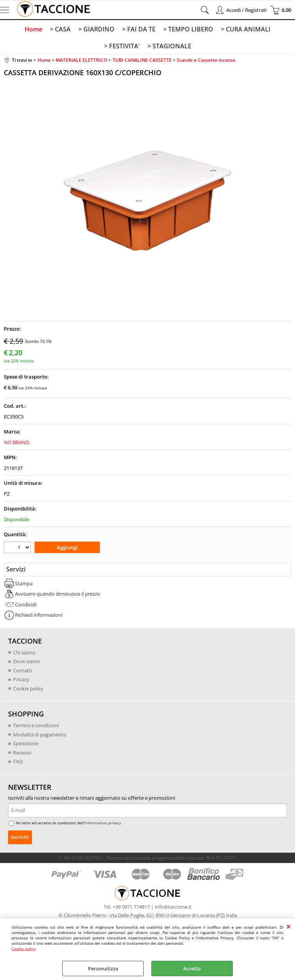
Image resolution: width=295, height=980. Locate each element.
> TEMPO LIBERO (188, 29)
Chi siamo (24, 652)
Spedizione (26, 743)
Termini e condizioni (36, 725)
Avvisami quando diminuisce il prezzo (58, 594)
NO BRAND (17, 442)
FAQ (18, 761)
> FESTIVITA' (122, 46)
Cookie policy (24, 949)
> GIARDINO (96, 29)
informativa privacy (103, 823)
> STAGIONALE (169, 46)
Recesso (22, 753)
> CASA (60, 29)
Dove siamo (27, 661)
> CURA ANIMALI (246, 29)
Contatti (22, 670)
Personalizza (103, 968)
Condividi (26, 604)
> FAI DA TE (139, 29)
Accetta (192, 968)
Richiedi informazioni (39, 615)
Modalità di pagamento (40, 735)
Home (33, 29)
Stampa (24, 583)
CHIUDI (289, 926)
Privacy (21, 679)
